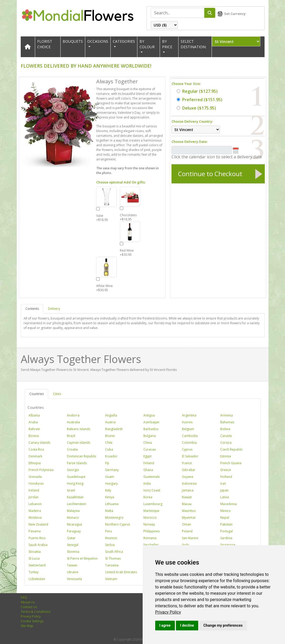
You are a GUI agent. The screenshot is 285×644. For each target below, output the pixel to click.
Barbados (151, 429)
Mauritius (189, 511)
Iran (223, 483)
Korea (148, 497)
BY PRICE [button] (167, 44)
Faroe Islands (77, 463)
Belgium (188, 429)
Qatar (71, 538)
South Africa (114, 552)
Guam (110, 477)
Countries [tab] (37, 394)
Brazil (71, 436)
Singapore (228, 545)
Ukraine (73, 572)
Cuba (109, 449)
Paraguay (74, 531)
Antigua (149, 415)
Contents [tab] (32, 309)
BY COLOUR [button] (147, 44)
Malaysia (73, 511)
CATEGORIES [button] (124, 41)
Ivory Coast (152, 490)
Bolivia (225, 429)
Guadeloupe (76, 477)
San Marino (190, 538)
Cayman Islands (79, 443)
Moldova (35, 518)
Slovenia (73, 552)
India (147, 483)
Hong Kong (75, 483)
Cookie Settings (32, 621)
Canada (226, 436)
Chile (109, 443)
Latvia (225, 497)
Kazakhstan (75, 497)
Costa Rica (36, 449)
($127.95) (197, 91)
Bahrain (34, 429)
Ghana (148, 470)
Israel (71, 490)
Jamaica (188, 490)
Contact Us (29, 607)
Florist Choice (45, 44)
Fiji (107, 463)
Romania (150, 538)
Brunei (110, 436)
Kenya (110, 497)
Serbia (110, 545)
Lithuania (112, 504)
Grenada (35, 477)
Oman (187, 524)
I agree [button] (165, 625)
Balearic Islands (79, 429)
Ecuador (111, 456)
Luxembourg (153, 504)
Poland (187, 531)
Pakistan (226, 524)
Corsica (226, 443)
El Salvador (190, 456)
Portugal (227, 531)
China (148, 443)
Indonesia (189, 483)
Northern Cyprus (118, 524)
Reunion (111, 538)
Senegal (73, 545)
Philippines (152, 531)
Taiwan (72, 565)
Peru (109, 531)
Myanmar (189, 518)
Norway (149, 524)
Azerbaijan (151, 422)
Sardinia (226, 538)
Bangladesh (114, 429)
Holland (226, 477)
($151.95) (200, 100)
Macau (187, 504)
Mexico (225, 511)
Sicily (185, 545)
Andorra (73, 415)
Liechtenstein (77, 504)
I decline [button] (187, 625)
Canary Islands (39, 443)
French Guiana (231, 463)
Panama (35, 531)
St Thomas (113, 558)
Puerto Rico (37, 538)
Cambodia (190, 436)
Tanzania (112, 565)
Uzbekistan (37, 579)
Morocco (150, 518)
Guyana (188, 477)
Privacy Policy (168, 612)
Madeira (35, 511)
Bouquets (73, 41)
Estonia (226, 456)
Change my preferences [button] (223, 625)
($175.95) (196, 108)
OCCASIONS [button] (98, 41)
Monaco (73, 518)
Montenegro (114, 518)
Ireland (34, 490)
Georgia (73, 470)
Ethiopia (35, 463)
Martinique (151, 511)
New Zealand (38, 524)
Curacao (150, 449)
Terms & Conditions (36, 612)
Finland (149, 463)
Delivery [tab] (54, 309)
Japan (224, 490)
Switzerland (37, 565)
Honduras (36, 483)
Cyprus (187, 449)
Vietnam (111, 579)
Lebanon (35, 504)
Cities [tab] (57, 394)
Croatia (72, 449)
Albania (34, 415)
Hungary (111, 483)
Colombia (189, 443)
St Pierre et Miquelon (82, 558)
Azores (187, 422)
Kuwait (187, 497)
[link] (168, 612)
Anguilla (111, 415)
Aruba (33, 422)
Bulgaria (150, 436)
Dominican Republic (82, 456)
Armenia (227, 415)
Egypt (147, 456)
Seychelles (151, 545)
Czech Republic (232, 449)
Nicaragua (74, 524)
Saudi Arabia (38, 545)
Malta (109, 511)
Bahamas (227, 422)
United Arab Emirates (121, 572)
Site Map (27, 626)
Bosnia (34, 436)
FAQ (24, 597)
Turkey (34, 572)
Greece (226, 470)
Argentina (189, 415)
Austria (110, 422)
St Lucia (34, 558)
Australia (73, 422)
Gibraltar (189, 470)
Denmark (35, 456)
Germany (112, 470)
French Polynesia (41, 470)
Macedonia (228, 504)
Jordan (34, 497)
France (187, 463)
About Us (28, 602)
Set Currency (235, 14)
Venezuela (74, 579)
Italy (108, 490)
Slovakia (35, 552)
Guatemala (152, 477)
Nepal (225, 518)
